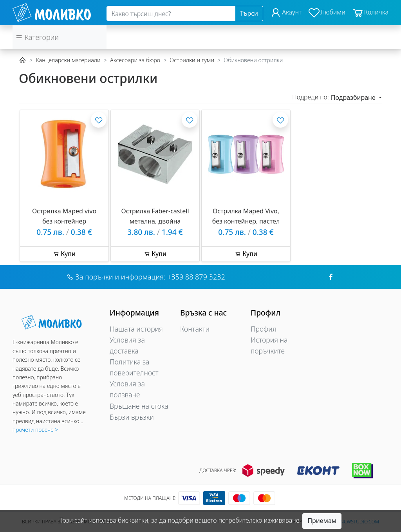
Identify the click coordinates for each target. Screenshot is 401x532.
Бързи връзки (132, 417)
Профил (264, 329)
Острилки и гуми (192, 60)
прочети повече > (35, 430)
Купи (64, 254)
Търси (249, 13)
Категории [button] (37, 37)
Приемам (322, 521)
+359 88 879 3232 (196, 277)
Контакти (195, 329)
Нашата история (136, 329)
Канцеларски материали (68, 60)
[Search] (171, 14)
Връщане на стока (139, 406)
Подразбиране (354, 97)
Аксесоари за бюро (135, 60)
